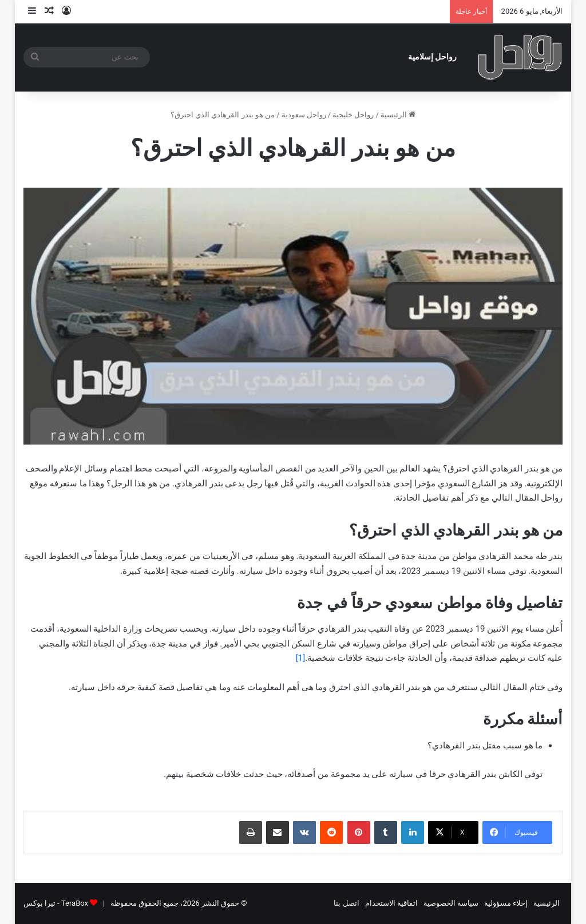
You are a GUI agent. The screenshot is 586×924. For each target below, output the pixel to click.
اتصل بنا (346, 903)
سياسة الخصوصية (451, 903)
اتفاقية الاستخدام (391, 903)
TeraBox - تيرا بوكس (56, 903)
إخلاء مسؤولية (506, 903)
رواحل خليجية (353, 115)
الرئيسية (398, 115)
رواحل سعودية (304, 115)
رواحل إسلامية (433, 57)
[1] (300, 658)
